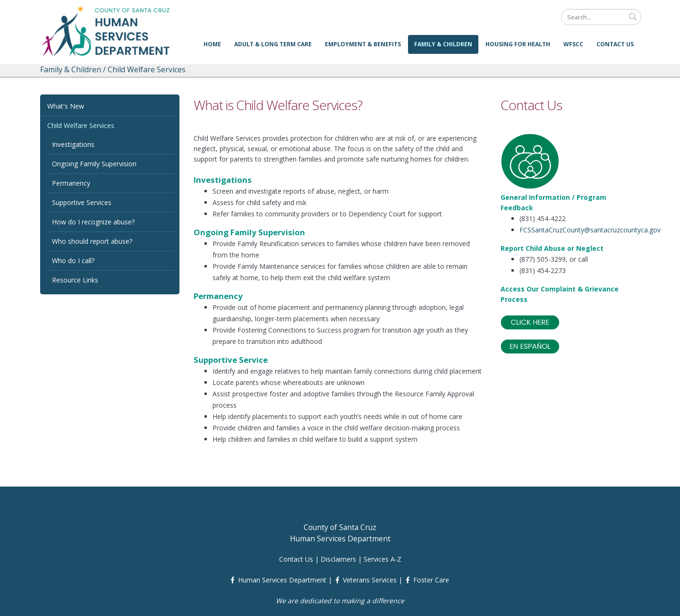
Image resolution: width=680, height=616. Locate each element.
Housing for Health (518, 44)
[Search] (601, 17)
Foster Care (431, 580)
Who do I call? (73, 261)
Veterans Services (370, 580)
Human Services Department (282, 580)
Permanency (71, 183)
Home (212, 44)
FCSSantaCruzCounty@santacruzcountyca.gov (590, 230)
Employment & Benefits (363, 44)
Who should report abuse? (92, 241)
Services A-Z (382, 559)
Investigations (73, 144)
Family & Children (443, 44)
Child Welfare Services (81, 125)
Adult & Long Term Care (273, 44)
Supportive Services (82, 202)
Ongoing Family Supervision (94, 164)
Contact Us (615, 44)
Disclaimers (338, 559)
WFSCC (573, 44)
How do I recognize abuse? (93, 222)
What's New (66, 106)
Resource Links (75, 280)
